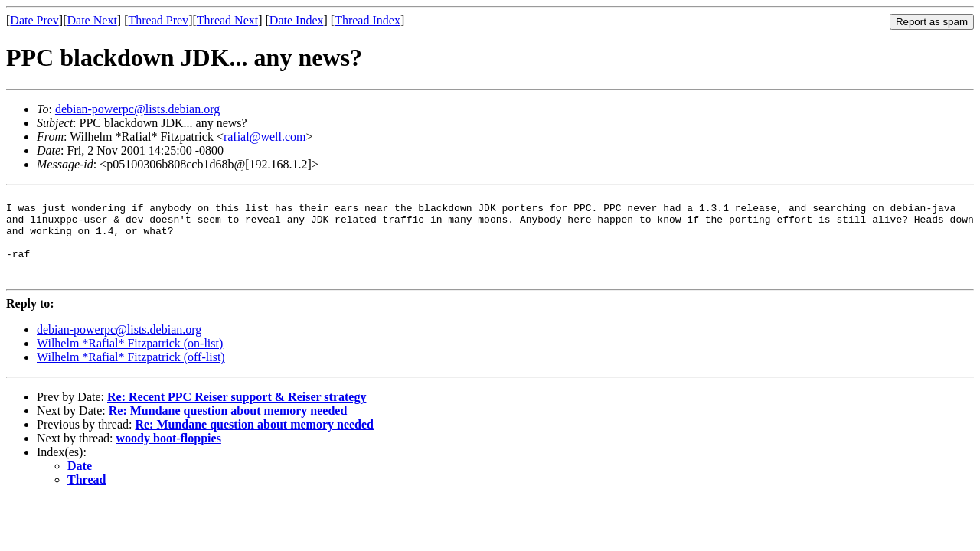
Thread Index (367, 20)
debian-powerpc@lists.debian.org (137, 109)
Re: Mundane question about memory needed (228, 429)
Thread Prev (158, 20)
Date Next (92, 20)
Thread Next (227, 20)
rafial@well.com (265, 137)
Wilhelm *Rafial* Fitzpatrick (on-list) (130, 362)
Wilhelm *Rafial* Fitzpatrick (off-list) (131, 375)
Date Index (297, 20)
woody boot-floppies (169, 456)
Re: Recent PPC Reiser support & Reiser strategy (237, 415)
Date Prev (34, 20)
